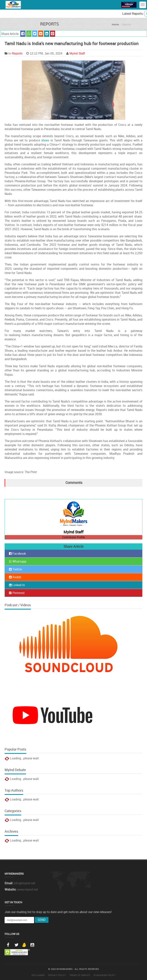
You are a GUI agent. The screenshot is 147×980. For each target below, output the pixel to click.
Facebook (17, 554)
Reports (17, 53)
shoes (45, 140)
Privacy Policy (57, 975)
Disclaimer (38, 975)
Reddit (15, 577)
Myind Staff (77, 53)
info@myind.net (25, 883)
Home (115, 24)
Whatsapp (18, 561)
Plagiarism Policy (105, 975)
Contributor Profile (73, 537)
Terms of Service (80, 975)
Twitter (16, 569)
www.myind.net (28, 889)
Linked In (17, 585)
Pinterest (17, 593)
